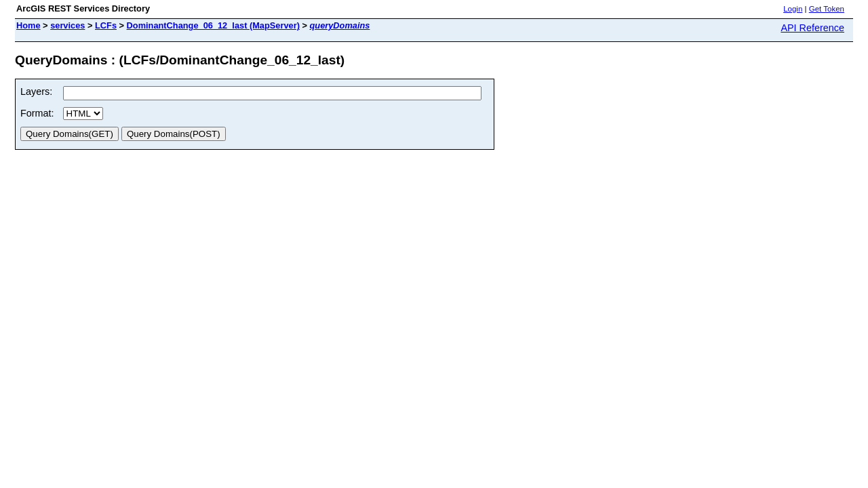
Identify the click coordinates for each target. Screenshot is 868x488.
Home (28, 25)
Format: (37, 113)
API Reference (812, 28)
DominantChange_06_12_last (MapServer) (213, 25)
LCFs (106, 25)
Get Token (827, 9)
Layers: (36, 91)
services (67, 25)
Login (793, 9)
